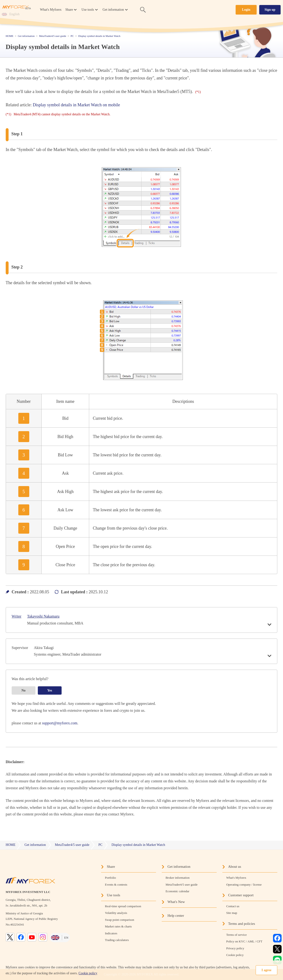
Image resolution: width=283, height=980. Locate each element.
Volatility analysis (116, 913)
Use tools (113, 895)
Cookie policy (88, 973)
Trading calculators (117, 940)
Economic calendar (177, 891)
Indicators (111, 933)
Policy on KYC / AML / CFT (244, 941)
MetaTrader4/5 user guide (182, 885)
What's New (176, 902)
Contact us (233, 906)
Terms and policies (242, 924)
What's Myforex (51, 10)
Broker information (178, 878)
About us (235, 867)
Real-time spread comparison (123, 906)
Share (111, 867)
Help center (176, 916)
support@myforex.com (60, 723)
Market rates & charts (118, 926)
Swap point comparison (120, 920)
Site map (232, 913)
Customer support (241, 895)
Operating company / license (244, 885)
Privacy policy (235, 948)
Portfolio (110, 878)
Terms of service (236, 935)
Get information (179, 867)
